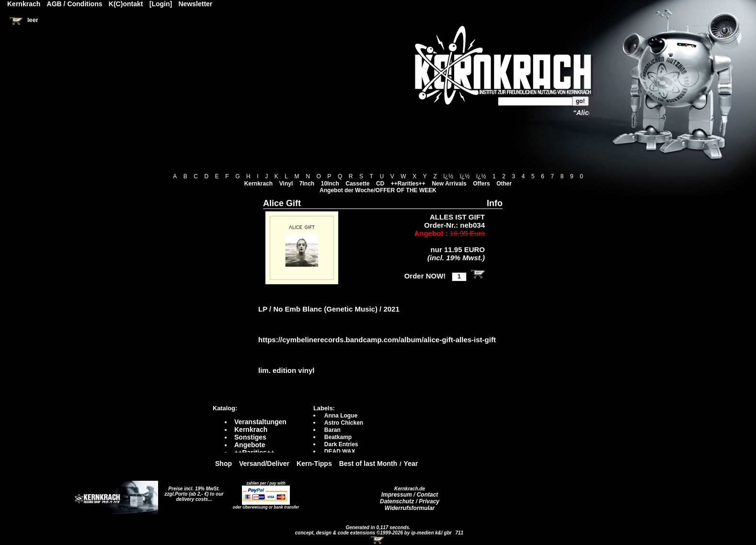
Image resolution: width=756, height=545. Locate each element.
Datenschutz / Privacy (410, 501)
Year (411, 464)
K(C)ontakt (126, 4)
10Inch (330, 184)
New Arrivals (449, 184)
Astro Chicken (344, 423)
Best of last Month (368, 464)
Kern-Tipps (314, 464)
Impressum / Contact (410, 495)
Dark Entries (341, 444)
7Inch (307, 184)
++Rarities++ (408, 184)
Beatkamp (338, 437)
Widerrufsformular (410, 508)
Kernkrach (258, 184)
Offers (481, 184)
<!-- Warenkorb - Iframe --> (378, 540)
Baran (332, 430)
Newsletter (196, 4)
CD (380, 184)
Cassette (357, 184)
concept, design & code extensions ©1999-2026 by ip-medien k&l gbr (374, 533)
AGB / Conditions (75, 4)
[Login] (161, 4)
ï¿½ (448, 176)
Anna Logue (341, 416)
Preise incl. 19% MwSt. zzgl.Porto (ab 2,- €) (192, 491)
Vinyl (286, 184)
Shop (223, 464)
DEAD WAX (340, 452)
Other (504, 184)
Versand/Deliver (264, 464)
